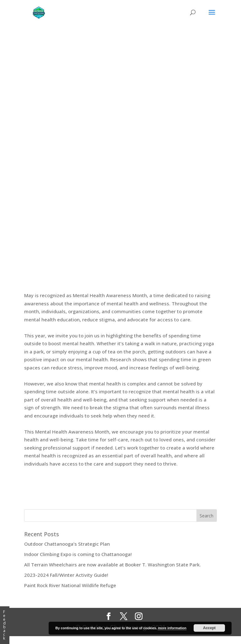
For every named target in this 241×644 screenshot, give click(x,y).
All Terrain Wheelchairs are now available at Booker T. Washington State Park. (112, 565)
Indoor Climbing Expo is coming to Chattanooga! (78, 554)
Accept (209, 628)
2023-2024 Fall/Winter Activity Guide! (66, 575)
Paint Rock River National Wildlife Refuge (70, 585)
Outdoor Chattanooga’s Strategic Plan (67, 544)
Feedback (4, 625)
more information (172, 628)
